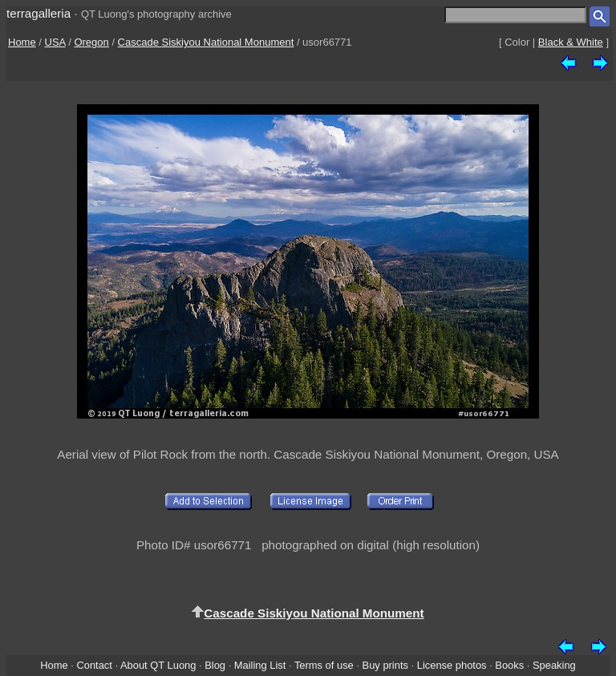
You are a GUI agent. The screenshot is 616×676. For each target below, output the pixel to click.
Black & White (571, 42)
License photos (452, 665)
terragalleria (38, 13)
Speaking (554, 665)
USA (55, 42)
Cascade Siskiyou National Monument (206, 42)
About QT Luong (158, 665)
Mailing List (260, 665)
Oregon (91, 42)
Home (22, 42)
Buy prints (385, 665)
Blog (215, 665)
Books (509, 665)
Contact (94, 665)
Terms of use (324, 665)
